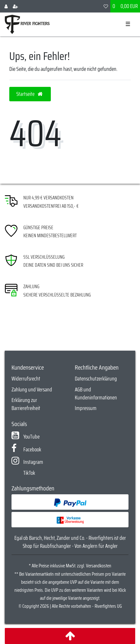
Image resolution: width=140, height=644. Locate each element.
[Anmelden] (6, 6)
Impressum (86, 408)
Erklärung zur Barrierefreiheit (26, 404)
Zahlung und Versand (32, 389)
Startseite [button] (30, 94)
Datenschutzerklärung (96, 379)
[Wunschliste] (106, 6)
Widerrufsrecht (26, 379)
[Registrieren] (15, 6)
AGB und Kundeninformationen (96, 393)
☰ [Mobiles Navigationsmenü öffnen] (128, 24)
